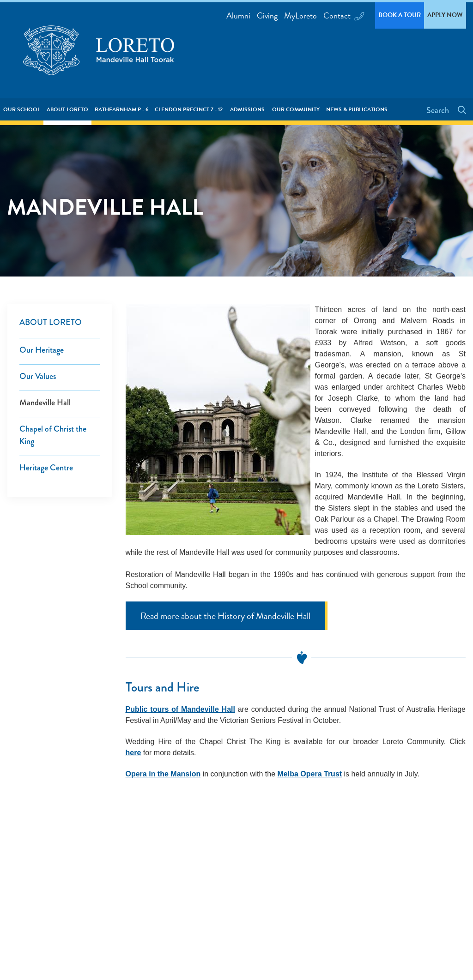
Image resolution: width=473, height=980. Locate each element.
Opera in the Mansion (163, 774)
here (133, 753)
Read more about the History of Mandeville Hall (225, 616)
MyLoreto (300, 15)
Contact (343, 15)
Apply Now (445, 15)
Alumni (238, 15)
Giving (267, 15)
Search (439, 110)
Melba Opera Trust (310, 774)
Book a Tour (400, 15)
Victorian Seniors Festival (261, 720)
